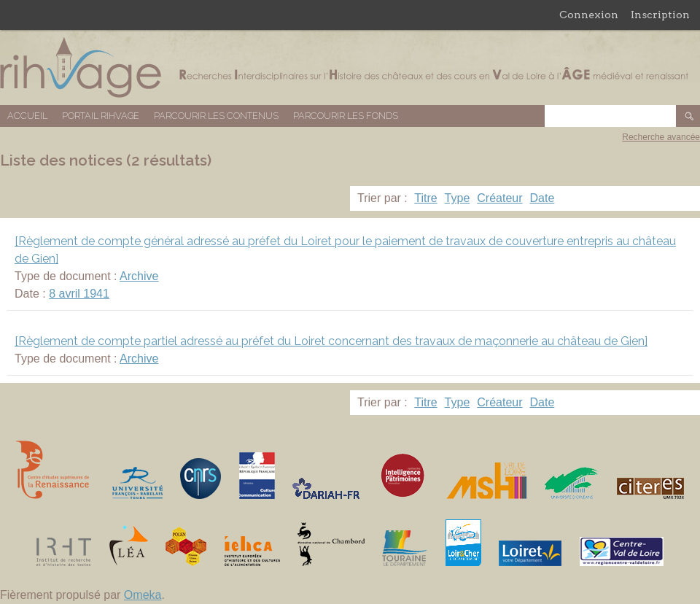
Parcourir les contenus (216, 116)
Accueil (27, 116)
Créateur (499, 198)
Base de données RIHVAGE (350, 67)
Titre (425, 198)
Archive (139, 276)
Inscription (660, 15)
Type (458, 198)
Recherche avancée (661, 137)
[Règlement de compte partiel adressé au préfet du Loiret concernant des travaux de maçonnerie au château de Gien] (331, 341)
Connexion (589, 15)
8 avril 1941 (79, 294)
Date (542, 198)
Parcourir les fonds (346, 116)
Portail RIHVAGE (101, 116)
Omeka (143, 595)
